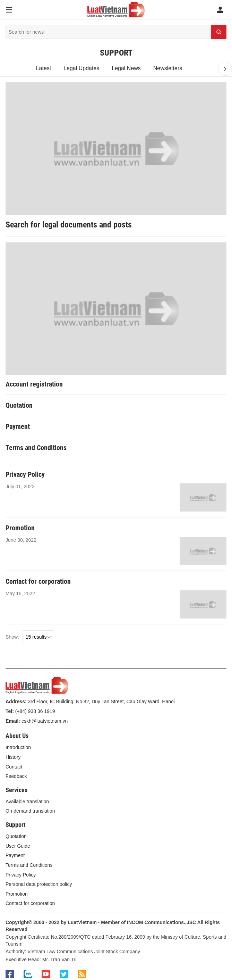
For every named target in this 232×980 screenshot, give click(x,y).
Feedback (16, 776)
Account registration (34, 384)
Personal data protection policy (39, 884)
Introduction (18, 747)
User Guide (18, 846)
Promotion (20, 528)
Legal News (126, 68)
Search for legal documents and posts (69, 225)
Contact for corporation (38, 581)
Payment (18, 426)
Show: (12, 637)
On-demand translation (30, 811)
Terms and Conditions (36, 448)
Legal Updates (81, 68)
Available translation (27, 802)
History (13, 757)
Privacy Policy (25, 474)
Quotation (19, 405)
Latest (44, 68)
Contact (14, 767)
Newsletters (168, 68)
